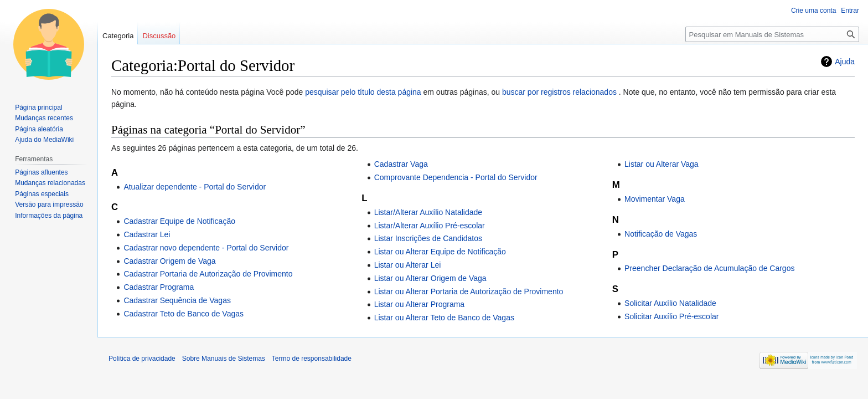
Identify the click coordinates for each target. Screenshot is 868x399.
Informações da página (49, 216)
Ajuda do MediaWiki (44, 140)
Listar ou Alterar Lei (408, 265)
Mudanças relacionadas (50, 183)
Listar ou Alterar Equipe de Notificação (440, 252)
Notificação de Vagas (661, 234)
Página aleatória (39, 129)
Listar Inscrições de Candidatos (428, 238)
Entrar (850, 11)
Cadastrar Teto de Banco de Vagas (184, 314)
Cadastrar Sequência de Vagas (177, 300)
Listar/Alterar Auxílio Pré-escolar (430, 226)
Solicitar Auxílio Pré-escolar (671, 316)
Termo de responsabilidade (312, 359)
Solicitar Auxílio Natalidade (670, 303)
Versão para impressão (49, 204)
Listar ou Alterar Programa (419, 304)
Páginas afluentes (41, 172)
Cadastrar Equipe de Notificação (179, 221)
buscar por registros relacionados (559, 92)
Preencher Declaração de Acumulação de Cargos (709, 268)
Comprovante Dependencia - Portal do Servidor (456, 177)
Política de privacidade (142, 359)
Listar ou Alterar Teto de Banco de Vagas (444, 318)
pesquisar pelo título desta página (363, 92)
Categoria (118, 36)
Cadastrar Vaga (401, 164)
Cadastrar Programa (159, 287)
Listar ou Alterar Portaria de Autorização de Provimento (469, 291)
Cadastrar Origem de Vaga (169, 261)
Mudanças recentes (44, 118)
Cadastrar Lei (147, 234)
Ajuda (845, 62)
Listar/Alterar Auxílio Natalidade (428, 212)
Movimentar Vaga (655, 199)
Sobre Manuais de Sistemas (224, 359)
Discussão (159, 36)
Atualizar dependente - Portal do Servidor (195, 187)
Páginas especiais (42, 194)
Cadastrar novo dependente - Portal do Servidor (206, 248)
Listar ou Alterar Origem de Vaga (430, 278)
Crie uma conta (813, 11)
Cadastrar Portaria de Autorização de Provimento (208, 274)
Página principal (38, 108)
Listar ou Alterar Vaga (662, 164)
